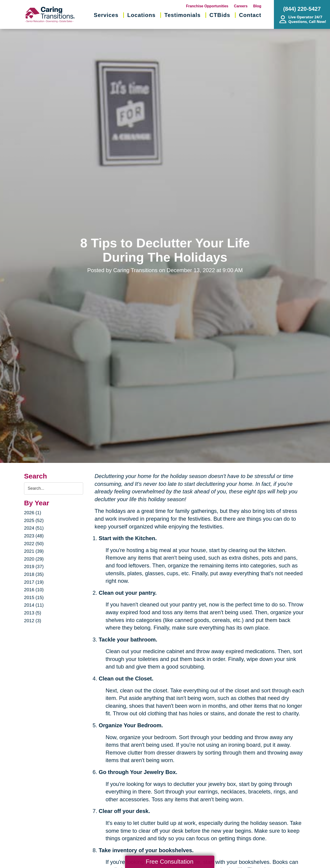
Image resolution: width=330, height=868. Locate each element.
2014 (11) (34, 605)
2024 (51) (34, 528)
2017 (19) (34, 582)
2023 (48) (34, 536)
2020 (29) (34, 559)
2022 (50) (34, 544)
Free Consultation (169, 862)
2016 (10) (34, 590)
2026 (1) (33, 513)
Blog (257, 6)
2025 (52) (34, 520)
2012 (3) (33, 621)
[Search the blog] (54, 488)
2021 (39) (34, 551)
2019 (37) (34, 567)
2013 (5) (33, 613)
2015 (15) (34, 597)
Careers (241, 6)
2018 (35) (34, 574)
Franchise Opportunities (207, 6)
